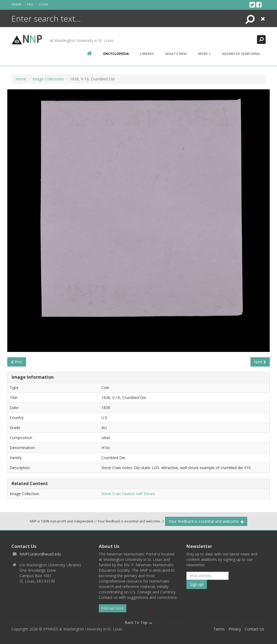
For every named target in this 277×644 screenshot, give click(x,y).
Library (147, 54)
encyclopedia (116, 54)
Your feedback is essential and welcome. (206, 521)
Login (43, 4)
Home (21, 79)
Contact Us (255, 629)
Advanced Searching (241, 54)
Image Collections (48, 79)
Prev (17, 362)
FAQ (30, 4)
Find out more (113, 608)
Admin (17, 4)
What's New (176, 54)
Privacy (235, 629)
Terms (219, 629)
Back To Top (138, 622)
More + (204, 54)
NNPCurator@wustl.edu (40, 554)
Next (260, 362)
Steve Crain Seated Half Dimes (128, 494)
